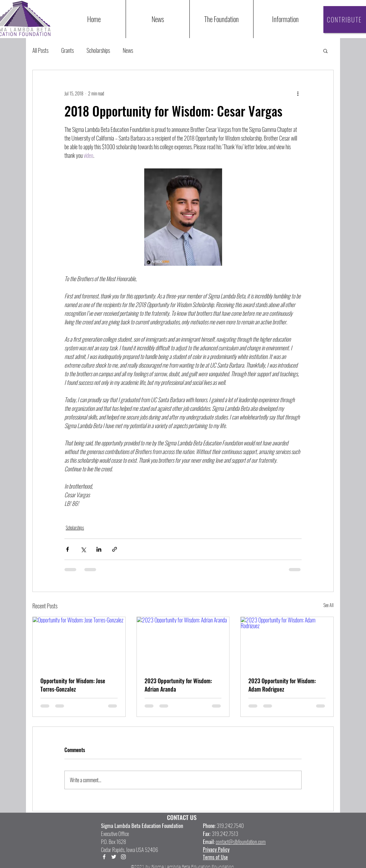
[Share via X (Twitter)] (83, 549)
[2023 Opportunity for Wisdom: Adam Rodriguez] (287, 643)
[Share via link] (115, 549)
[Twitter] (114, 857)
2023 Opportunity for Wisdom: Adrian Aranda (178, 685)
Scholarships (98, 50)
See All (329, 605)
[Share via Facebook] (67, 549)
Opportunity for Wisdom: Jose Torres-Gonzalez (73, 685)
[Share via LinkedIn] (99, 549)
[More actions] (298, 93)
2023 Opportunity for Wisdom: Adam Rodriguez (282, 685)
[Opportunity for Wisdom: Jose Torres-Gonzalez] (79, 643)
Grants (67, 50)
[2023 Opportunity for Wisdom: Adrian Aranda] (183, 643)
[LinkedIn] (123, 857)
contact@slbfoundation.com (241, 842)
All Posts (40, 50)
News (128, 50)
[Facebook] (104, 857)
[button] (285, 19)
